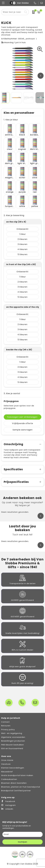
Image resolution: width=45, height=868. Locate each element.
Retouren (6, 726)
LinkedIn (7, 809)
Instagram (8, 805)
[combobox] (12, 12)
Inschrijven (23, 842)
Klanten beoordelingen (13, 768)
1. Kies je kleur (11, 120)
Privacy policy (8, 729)
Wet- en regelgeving (12, 733)
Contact (5, 722)
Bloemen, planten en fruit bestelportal (21, 787)
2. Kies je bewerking (14, 215)
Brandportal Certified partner (16, 791)
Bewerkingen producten (13, 741)
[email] (22, 834)
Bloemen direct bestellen (14, 783)
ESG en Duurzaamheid (12, 748)
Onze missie (7, 760)
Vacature (6, 764)
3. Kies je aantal (12, 393)
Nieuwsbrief (7, 772)
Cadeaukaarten (9, 779)
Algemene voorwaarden (13, 737)
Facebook (8, 801)
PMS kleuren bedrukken (13, 745)
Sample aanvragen (23, 430)
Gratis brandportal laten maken (17, 775)
